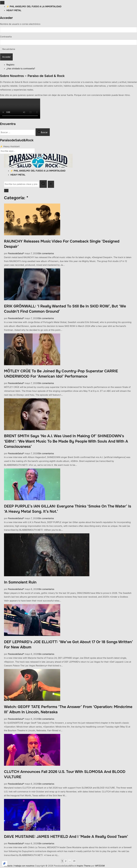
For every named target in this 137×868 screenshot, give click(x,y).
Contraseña (6, 37)
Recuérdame (9, 49)
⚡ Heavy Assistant (10, 147)
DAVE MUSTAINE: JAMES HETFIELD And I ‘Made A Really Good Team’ (66, 837)
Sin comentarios (47, 254)
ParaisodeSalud (16, 254)
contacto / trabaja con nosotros (20, 866)
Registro (11, 65)
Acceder (7, 57)
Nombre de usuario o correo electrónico (20, 24)
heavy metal (14, 11)
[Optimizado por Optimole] (5, 863)
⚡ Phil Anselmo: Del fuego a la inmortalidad (34, 7)
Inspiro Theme (85, 866)
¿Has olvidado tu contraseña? (21, 69)
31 (74, 861)
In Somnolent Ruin (20, 583)
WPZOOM (102, 866)
